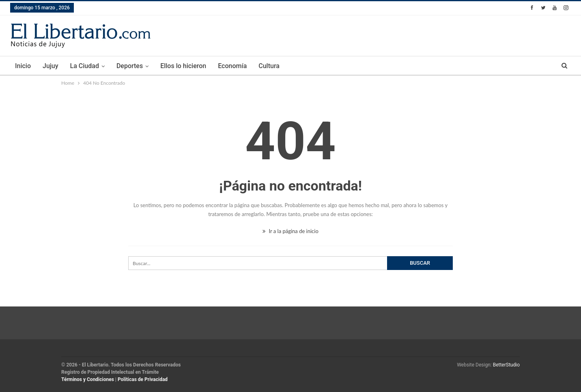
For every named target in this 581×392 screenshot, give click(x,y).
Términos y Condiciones (88, 379)
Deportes (130, 66)
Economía (232, 66)
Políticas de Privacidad (143, 379)
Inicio (23, 66)
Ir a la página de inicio (290, 231)
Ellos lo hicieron (183, 66)
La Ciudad (85, 66)
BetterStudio (506, 365)
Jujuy (51, 66)
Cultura (269, 66)
